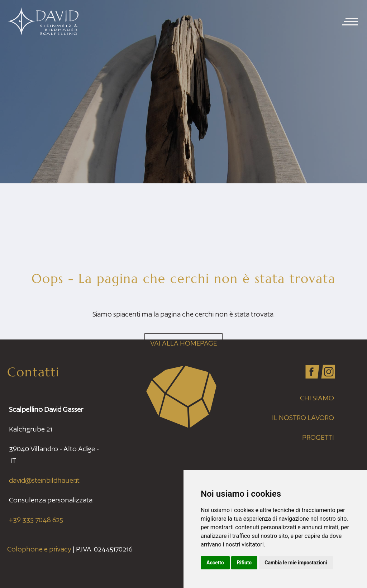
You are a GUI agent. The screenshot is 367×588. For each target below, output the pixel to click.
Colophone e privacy (39, 549)
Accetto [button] (215, 563)
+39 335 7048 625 (36, 520)
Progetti (318, 437)
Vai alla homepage (183, 343)
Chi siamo (317, 398)
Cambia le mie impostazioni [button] (296, 563)
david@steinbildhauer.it (44, 480)
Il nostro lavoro (303, 418)
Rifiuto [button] (244, 563)
